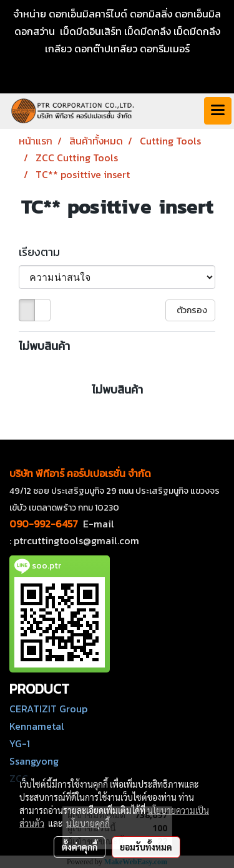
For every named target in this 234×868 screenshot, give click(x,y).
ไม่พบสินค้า (44, 346)
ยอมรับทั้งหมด (146, 847)
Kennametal (37, 726)
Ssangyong (34, 761)
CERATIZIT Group (48, 709)
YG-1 (20, 743)
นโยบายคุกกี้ (88, 823)
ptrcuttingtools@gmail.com (76, 540)
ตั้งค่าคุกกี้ (80, 847)
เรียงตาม (43, 252)
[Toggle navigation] (218, 111)
